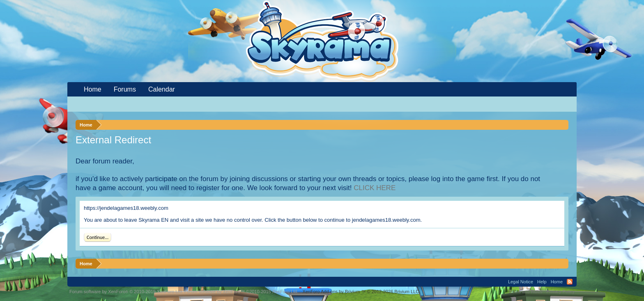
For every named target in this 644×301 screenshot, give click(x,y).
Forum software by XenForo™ (241, 292)
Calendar (162, 89)
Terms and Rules (526, 292)
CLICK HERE (375, 188)
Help (542, 282)
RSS (570, 282)
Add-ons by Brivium (361, 292)
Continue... (98, 237)
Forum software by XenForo (126, 292)
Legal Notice (521, 282)
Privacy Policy (561, 292)
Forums (125, 89)
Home (93, 89)
